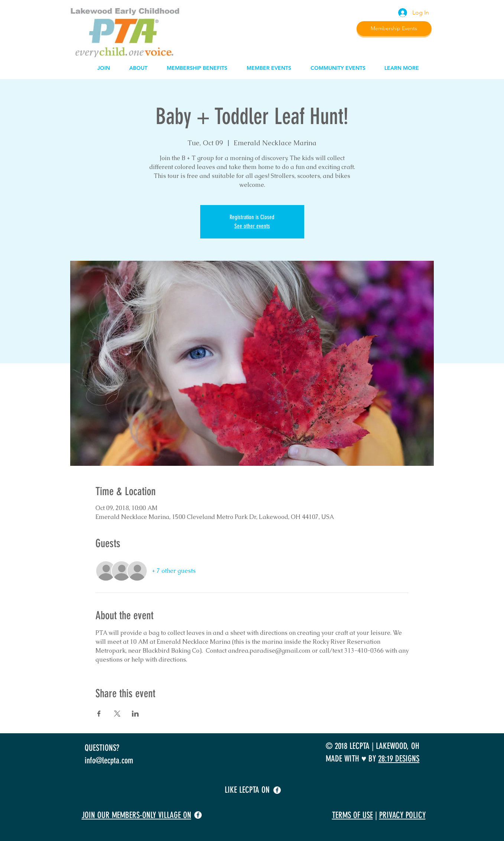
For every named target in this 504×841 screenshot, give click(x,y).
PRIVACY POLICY (402, 815)
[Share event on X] (117, 714)
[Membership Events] (394, 29)
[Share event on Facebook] (99, 714)
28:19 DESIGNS (399, 759)
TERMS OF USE (352, 815)
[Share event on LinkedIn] (135, 714)
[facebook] (277, 790)
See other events (252, 226)
